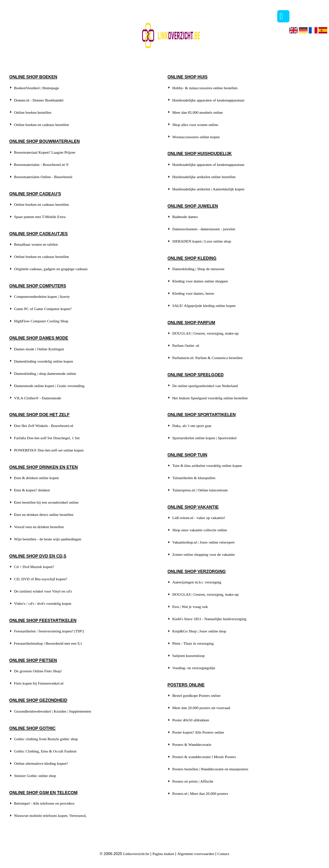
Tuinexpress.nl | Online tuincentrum (200, 490)
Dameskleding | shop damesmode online (45, 373)
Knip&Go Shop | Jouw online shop (199, 631)
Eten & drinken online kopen (36, 478)
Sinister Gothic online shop (35, 776)
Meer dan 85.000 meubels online (198, 112)
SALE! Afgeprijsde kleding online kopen (204, 306)
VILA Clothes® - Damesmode (38, 398)
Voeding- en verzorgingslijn (194, 668)
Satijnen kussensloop (188, 656)
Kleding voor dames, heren (193, 293)
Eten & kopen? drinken (32, 490)
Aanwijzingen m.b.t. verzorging (197, 582)
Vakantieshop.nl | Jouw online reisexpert (203, 542)
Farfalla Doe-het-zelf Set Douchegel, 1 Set (47, 438)
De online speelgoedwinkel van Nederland (205, 386)
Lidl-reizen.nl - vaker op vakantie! (199, 518)
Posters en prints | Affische (193, 781)
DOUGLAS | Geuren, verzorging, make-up (205, 333)
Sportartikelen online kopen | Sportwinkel (204, 438)
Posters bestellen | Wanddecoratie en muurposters (210, 769)
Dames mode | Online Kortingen (39, 349)
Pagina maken (163, 854)
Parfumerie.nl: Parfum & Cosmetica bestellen (207, 358)
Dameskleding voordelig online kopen (43, 361)
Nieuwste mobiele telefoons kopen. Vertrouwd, (50, 815)
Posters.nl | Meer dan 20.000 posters (200, 793)
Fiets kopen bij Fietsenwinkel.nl (39, 683)
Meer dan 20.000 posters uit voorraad (201, 708)
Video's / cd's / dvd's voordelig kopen (43, 603)
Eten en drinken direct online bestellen (44, 514)
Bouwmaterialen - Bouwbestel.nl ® (41, 164)
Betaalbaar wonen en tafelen (36, 244)
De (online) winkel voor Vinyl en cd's (43, 591)
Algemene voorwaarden (196, 854)
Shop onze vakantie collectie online (199, 530)
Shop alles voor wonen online (195, 125)
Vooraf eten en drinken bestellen (39, 527)
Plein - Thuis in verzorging (193, 643)
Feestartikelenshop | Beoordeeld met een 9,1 (48, 643)
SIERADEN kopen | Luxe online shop (202, 241)
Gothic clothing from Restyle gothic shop (46, 739)
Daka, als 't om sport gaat (192, 426)
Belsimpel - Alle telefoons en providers (44, 803)
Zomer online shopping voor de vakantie (204, 554)
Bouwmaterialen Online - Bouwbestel (43, 177)
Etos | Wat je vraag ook (190, 607)
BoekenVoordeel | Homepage (36, 88)
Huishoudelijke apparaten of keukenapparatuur (208, 100)
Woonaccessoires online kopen (196, 137)
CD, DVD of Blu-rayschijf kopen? (41, 579)
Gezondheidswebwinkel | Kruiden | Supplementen (52, 711)
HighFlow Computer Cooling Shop (41, 321)
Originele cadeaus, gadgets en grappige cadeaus (51, 269)
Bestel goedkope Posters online (196, 695)
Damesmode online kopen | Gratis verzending (49, 386)
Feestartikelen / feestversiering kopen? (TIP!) (49, 631)
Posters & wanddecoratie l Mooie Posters (204, 757)
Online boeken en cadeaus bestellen (41, 125)
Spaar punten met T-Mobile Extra (40, 217)
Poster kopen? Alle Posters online (198, 732)
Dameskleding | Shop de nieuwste (198, 269)
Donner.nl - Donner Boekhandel (39, 100)
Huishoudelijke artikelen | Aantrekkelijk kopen (208, 189)
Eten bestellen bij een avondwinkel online (46, 502)
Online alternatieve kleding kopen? (41, 763)
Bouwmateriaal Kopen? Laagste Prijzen (45, 152)
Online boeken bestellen (33, 112)
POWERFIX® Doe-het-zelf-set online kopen (49, 450)
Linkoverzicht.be (136, 854)
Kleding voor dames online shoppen (200, 281)
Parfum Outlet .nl (186, 345)
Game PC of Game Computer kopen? (43, 309)
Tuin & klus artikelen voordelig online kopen (207, 465)
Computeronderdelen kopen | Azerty (42, 296)
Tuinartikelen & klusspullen (194, 478)
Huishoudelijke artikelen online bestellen (204, 177)
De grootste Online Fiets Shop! (38, 671)
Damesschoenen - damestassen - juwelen (204, 229)
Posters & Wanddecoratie (192, 744)
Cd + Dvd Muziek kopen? (34, 567)
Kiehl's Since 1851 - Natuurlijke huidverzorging (209, 619)
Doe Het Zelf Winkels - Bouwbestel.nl (44, 426)
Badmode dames (185, 217)
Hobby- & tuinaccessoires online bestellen (205, 88)
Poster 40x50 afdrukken (191, 720)
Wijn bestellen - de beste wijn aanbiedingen (48, 539)
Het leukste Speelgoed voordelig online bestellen (210, 398)
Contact (223, 854)
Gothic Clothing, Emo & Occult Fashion (45, 751)
